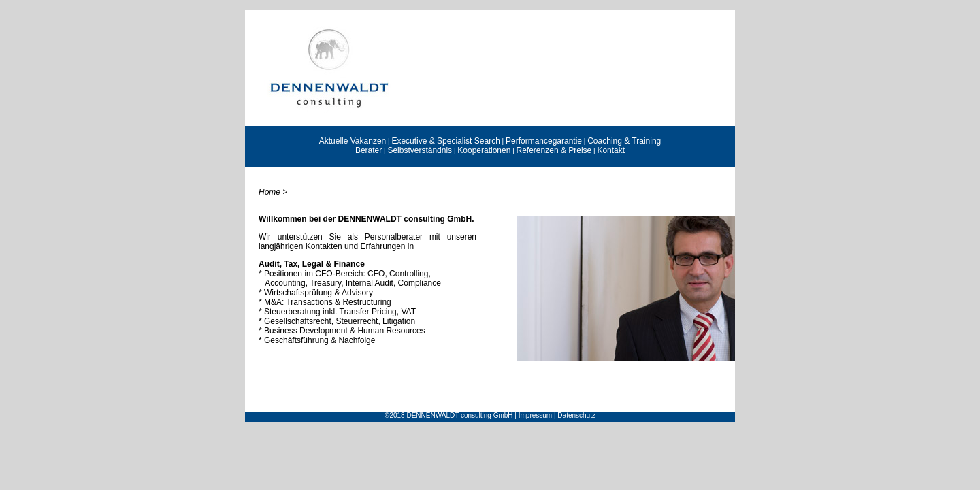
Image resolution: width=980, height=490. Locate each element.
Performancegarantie (544, 141)
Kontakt (611, 150)
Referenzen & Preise (554, 150)
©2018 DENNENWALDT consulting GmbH (449, 415)
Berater (369, 150)
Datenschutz (576, 415)
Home (269, 192)
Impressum (535, 415)
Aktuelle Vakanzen (353, 141)
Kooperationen (484, 150)
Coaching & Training (624, 141)
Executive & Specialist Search (445, 141)
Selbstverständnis (420, 150)
